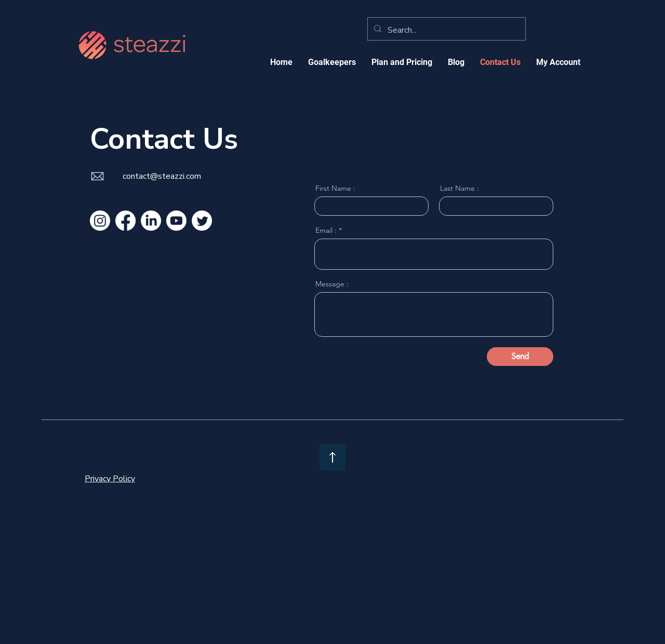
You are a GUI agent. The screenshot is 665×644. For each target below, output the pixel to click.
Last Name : (460, 188)
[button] (402, 62)
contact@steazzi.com (162, 176)
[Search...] (445, 30)
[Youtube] (176, 221)
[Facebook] (125, 221)
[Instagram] (100, 221)
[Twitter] (202, 221)
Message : (332, 284)
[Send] (520, 357)
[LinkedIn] (151, 221)
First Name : (335, 188)
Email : (326, 230)
